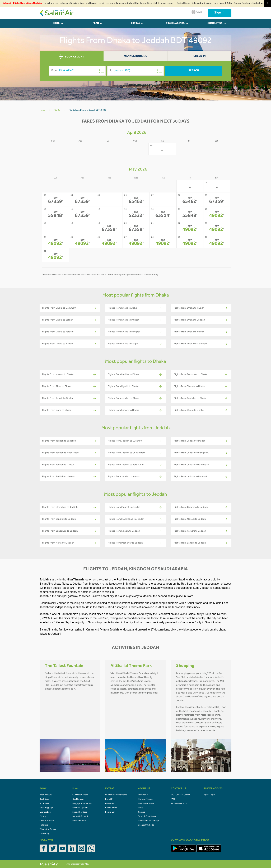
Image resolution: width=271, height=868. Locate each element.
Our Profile (143, 795)
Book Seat (44, 799)
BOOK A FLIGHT (72, 57)
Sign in (220, 13)
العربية (197, 12)
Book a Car (110, 812)
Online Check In (47, 821)
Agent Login (209, 795)
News (141, 808)
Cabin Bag (44, 834)
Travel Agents (175, 23)
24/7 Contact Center (180, 795)
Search (194, 71)
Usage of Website (146, 825)
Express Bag (45, 812)
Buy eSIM (109, 799)
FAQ (173, 799)
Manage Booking (136, 56)
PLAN (96, 23)
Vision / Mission (145, 799)
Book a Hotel (111, 808)
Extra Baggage (46, 808)
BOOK (56, 23)
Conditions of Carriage (148, 821)
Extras (135, 23)
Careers (142, 812)
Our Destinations (80, 795)
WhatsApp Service (48, 830)
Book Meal (44, 804)
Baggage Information (82, 804)
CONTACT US (215, 23)
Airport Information (81, 817)
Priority (43, 817)
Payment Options (80, 808)
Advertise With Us (179, 804)
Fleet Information (146, 804)
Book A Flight (46, 795)
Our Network (78, 799)
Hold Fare (44, 825)
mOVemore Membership (116, 795)
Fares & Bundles (80, 821)
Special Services (80, 812)
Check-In (200, 56)
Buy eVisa (110, 804)
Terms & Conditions (147, 817)
